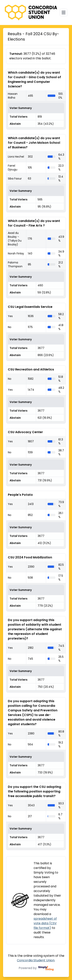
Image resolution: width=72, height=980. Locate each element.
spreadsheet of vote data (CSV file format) (45, 923)
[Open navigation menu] (64, 12)
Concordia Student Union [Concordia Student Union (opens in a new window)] (36, 960)
